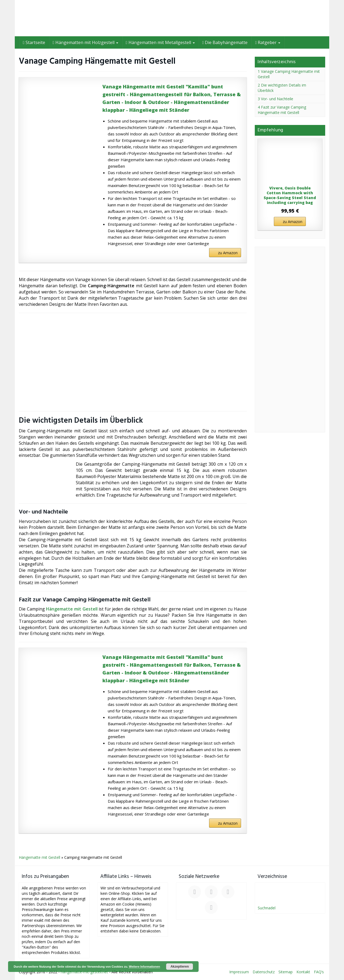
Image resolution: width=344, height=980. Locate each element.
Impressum (239, 972)
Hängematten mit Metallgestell (160, 42)
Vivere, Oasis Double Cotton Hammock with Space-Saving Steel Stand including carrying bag (290, 195)
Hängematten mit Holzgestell (85, 42)
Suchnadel (267, 908)
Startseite (34, 42)
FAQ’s (319, 972)
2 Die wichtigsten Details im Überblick (282, 88)
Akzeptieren (180, 967)
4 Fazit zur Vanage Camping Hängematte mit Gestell (282, 110)
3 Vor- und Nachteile (275, 99)
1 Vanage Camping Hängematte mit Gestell (289, 74)
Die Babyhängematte (225, 42)
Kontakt (303, 972)
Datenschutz (264, 972)
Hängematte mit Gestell (72, 609)
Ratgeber (268, 42)
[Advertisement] (133, 362)
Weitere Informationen (144, 967)
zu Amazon (228, 253)
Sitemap (286, 972)
